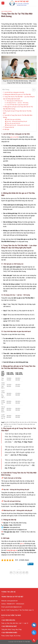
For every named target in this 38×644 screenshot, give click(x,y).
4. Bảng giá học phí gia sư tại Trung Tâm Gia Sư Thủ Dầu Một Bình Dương (18, 108)
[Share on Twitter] (17, 573)
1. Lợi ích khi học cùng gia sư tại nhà (14, 92)
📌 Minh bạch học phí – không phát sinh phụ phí (17, 125)
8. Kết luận (6, 129)
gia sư (22, 544)
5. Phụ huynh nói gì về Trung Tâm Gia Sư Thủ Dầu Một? (17, 112)
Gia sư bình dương (7, 11)
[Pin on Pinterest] (24, 573)
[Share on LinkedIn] (27, 573)
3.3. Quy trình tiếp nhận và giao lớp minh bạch (17, 105)
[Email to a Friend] (21, 573)
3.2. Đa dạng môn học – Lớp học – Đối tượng (17, 103)
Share (30, 564)
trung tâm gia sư (12, 550)
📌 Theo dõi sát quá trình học (13, 123)
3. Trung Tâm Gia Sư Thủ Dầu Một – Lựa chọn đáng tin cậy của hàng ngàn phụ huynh (19, 98)
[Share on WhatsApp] (11, 573)
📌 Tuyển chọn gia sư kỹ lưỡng (13, 119)
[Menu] (3, 3)
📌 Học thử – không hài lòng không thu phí (16, 121)
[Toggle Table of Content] (33, 90)
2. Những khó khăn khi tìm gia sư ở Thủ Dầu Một (17, 94)
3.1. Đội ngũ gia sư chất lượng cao (14, 101)
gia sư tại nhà (14, 137)
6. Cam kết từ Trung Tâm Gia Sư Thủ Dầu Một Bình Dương (18, 116)
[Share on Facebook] (14, 573)
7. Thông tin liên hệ (8, 127)
